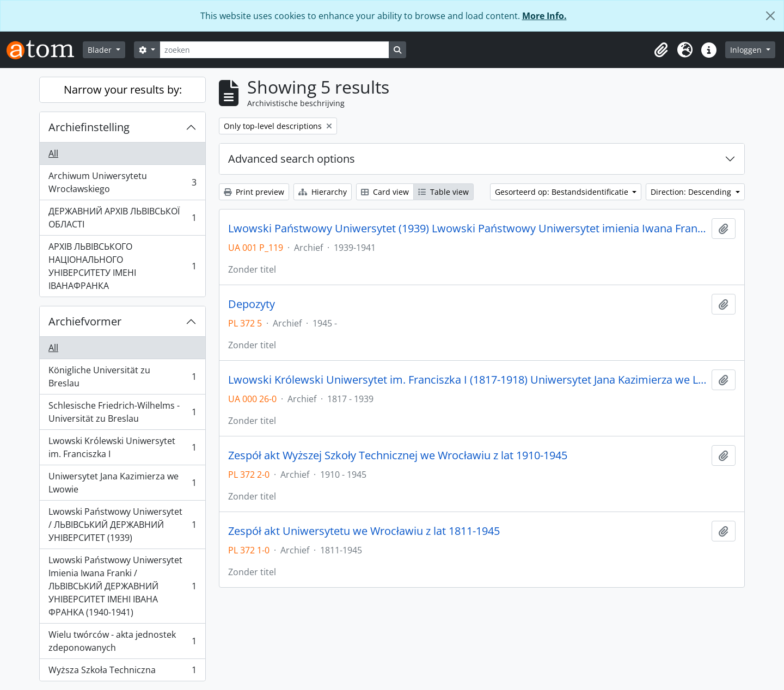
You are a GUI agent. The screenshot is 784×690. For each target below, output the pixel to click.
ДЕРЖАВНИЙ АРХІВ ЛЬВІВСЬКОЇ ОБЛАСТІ (122, 218)
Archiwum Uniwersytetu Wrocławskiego (122, 182)
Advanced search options (292, 159)
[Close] (770, 16)
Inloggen (747, 50)
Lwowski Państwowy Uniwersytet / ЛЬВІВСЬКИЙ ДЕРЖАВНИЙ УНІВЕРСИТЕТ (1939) (122, 525)
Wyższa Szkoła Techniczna (122, 672)
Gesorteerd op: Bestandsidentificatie (563, 192)
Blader (101, 50)
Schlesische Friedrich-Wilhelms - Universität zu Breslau (122, 412)
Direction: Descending (692, 192)
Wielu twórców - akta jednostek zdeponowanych (122, 641)
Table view (443, 192)
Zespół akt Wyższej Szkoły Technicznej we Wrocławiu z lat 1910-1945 (398, 455)
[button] (661, 50)
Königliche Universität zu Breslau (122, 377)
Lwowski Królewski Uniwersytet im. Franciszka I (122, 447)
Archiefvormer (85, 321)
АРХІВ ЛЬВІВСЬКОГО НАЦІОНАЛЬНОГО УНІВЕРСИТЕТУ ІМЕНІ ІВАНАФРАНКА (122, 266)
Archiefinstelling (89, 127)
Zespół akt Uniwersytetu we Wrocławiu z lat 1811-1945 (364, 531)
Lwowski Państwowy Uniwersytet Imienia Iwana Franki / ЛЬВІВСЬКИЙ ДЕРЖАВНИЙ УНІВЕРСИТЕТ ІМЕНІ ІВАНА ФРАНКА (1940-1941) (122, 586)
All (53, 153)
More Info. (544, 16)
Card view (385, 192)
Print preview (254, 192)
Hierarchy (323, 192)
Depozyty (252, 304)
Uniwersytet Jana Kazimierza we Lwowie (122, 483)
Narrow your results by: (123, 90)
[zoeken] (274, 50)
